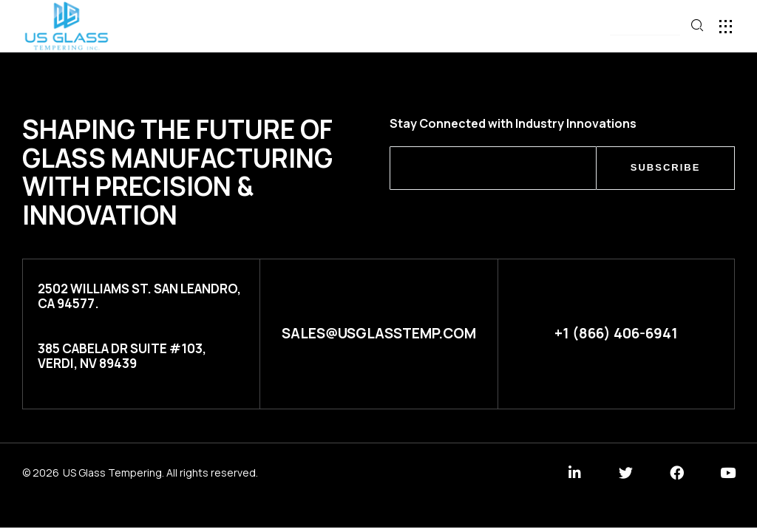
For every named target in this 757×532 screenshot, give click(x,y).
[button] (645, 27)
